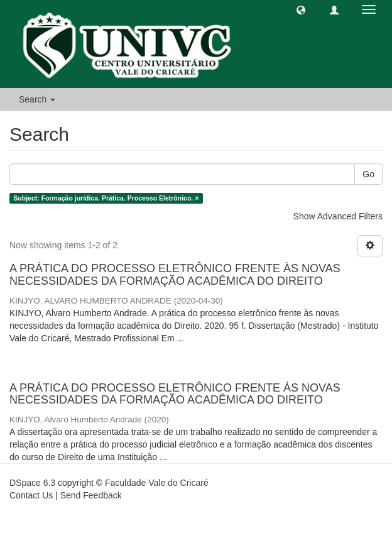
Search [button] (37, 99)
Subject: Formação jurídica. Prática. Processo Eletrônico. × (106, 198)
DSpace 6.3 (32, 483)
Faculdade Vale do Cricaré (157, 483)
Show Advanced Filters (338, 216)
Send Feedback (91, 495)
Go (368, 174)
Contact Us (31, 495)
